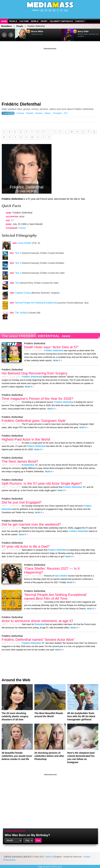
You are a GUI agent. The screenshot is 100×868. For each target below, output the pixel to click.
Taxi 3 (18, 263)
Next (11, 35)
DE (54, 10)
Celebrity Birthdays (61, 21)
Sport (44, 21)
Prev (4, 35)
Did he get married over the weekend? (31, 524)
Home (4, 21)
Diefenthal (29, 465)
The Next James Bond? (20, 461)
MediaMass (6, 26)
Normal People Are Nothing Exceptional (36, 303)
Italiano (48, 113)
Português (57, 113)
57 (12, 220)
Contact (80, 21)
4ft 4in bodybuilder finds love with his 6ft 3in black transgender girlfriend (81, 716)
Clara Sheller (25, 243)
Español (30, 113)
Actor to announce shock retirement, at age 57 (37, 621)
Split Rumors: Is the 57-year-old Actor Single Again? (42, 483)
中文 (66, 10)
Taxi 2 (18, 273)
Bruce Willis (37, 31)
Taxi (17, 283)
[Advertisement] (50, 73)
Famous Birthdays (15, 831)
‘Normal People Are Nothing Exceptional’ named (55, 597)
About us (49, 857)
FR (46, 10)
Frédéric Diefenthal (21, 104)
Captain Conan (23, 293)
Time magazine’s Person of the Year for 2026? (37, 399)
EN (42, 10)
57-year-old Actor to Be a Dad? (26, 546)
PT (61, 10)
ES (50, 10)
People (13, 21)
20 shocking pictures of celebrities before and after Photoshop (49, 756)
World (35, 21)
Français (20, 113)
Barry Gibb (83, 31)
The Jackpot (21, 313)
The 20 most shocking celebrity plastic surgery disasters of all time (15, 716)
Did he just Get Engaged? (22, 502)
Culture (24, 21)
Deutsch (39, 113)
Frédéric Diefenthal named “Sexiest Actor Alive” (38, 640)
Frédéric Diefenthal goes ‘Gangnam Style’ (34, 421)
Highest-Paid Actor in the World (26, 439)
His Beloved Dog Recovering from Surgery (35, 373)
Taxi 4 (18, 253)
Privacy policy (9, 860)
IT (58, 10)
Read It (57, 360)
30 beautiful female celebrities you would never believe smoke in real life (17, 756)
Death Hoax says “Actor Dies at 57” (51, 347)
